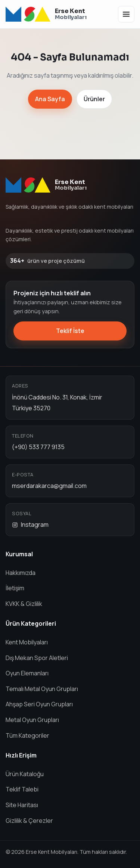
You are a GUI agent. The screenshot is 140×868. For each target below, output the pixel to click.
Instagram (30, 525)
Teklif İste (70, 331)
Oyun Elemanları (27, 673)
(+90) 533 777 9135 (38, 447)
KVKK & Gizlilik (24, 604)
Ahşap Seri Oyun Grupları (39, 704)
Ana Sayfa (50, 99)
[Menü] (126, 14)
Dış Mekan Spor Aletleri (37, 658)
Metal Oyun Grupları (32, 720)
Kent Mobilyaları (27, 642)
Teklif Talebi (22, 789)
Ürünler (94, 99)
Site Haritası (22, 805)
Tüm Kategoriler (27, 735)
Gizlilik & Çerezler (29, 821)
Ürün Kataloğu (25, 774)
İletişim (15, 588)
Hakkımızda (21, 573)
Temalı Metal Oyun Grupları (42, 689)
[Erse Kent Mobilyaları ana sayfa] (46, 14)
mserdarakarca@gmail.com (49, 486)
